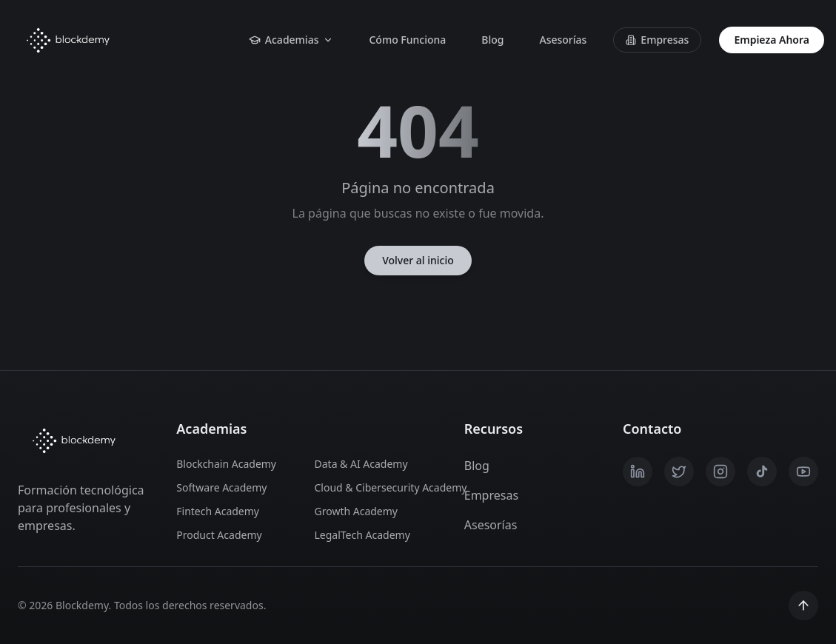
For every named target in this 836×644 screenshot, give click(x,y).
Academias (291, 40)
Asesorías (563, 40)
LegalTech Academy (362, 535)
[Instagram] (720, 472)
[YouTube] (803, 472)
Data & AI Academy (361, 464)
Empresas (657, 40)
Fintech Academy (218, 511)
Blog (492, 40)
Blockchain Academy (226, 464)
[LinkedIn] (638, 472)
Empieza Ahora (772, 40)
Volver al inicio (418, 260)
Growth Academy (357, 511)
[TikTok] (762, 472)
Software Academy (221, 487)
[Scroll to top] (803, 606)
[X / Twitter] (679, 472)
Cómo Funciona (407, 40)
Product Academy (219, 535)
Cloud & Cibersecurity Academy (375, 487)
